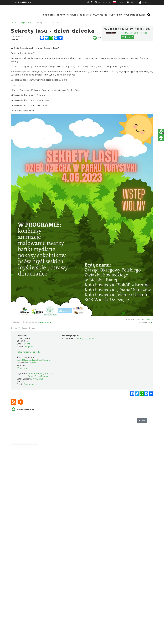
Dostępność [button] (104, 2)
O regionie (49, 15)
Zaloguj (144, 2)
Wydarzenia (22, 368)
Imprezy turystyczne (85, 338)
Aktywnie (72, 15)
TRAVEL (26, 2)
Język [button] (121, 2)
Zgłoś (150, 319)
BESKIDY (14, 2)
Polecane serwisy (135, 15)
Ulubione (132, 2)
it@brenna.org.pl (30, 384)
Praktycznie (100, 15)
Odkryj (61, 15)
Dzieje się (85, 15)
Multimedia (116, 15)
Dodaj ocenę (45, 322)
